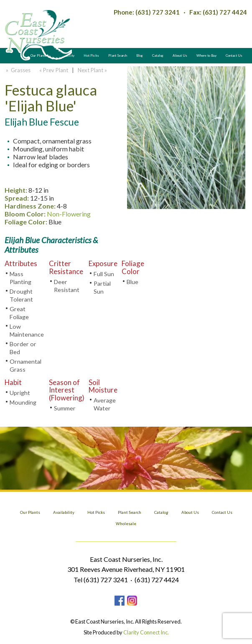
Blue (132, 282)
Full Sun (104, 274)
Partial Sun (102, 287)
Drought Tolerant (21, 295)
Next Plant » (93, 70)
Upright (20, 393)
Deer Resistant (67, 286)
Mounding (23, 402)
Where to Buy (206, 55)
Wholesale (126, 523)
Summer (65, 408)
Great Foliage (19, 313)
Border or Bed (23, 348)
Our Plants (30, 512)
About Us (180, 55)
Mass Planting (20, 278)
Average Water (105, 404)
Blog (140, 55)
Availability (64, 512)
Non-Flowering (69, 214)
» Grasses (18, 70)
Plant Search (118, 55)
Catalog (158, 55)
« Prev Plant (53, 70)
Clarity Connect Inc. (146, 632)
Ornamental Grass (25, 365)
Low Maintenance (27, 330)
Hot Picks (91, 55)
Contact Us (234, 55)
